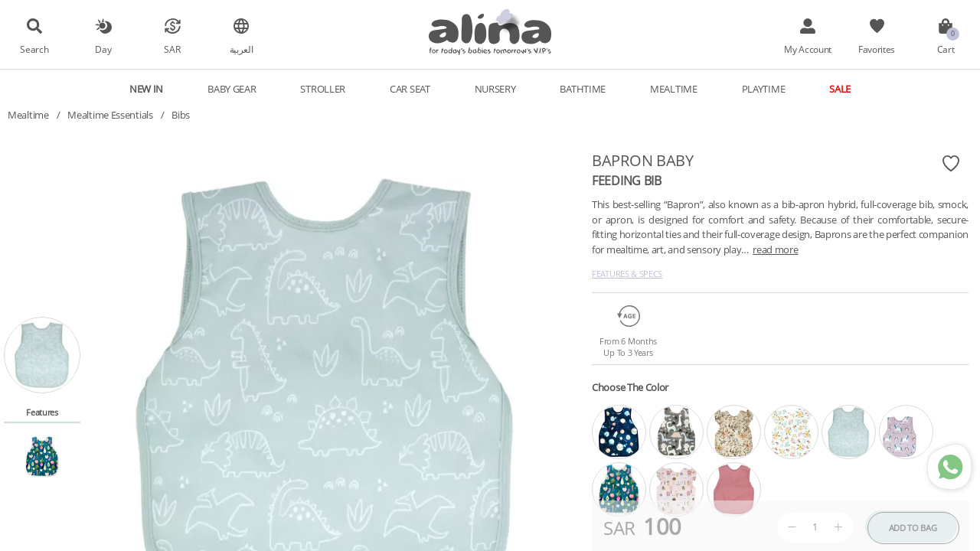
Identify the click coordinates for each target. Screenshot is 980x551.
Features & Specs (627, 274)
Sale (840, 89)
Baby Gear (232, 89)
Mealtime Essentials (110, 115)
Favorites (877, 49)
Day (103, 49)
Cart (946, 49)
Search (34, 49)
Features (42, 412)
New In (146, 89)
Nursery (495, 89)
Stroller (323, 89)
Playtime (764, 89)
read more (775, 249)
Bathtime (583, 89)
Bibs (181, 115)
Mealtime (674, 89)
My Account (808, 49)
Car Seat (410, 89)
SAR (172, 49)
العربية (242, 49)
